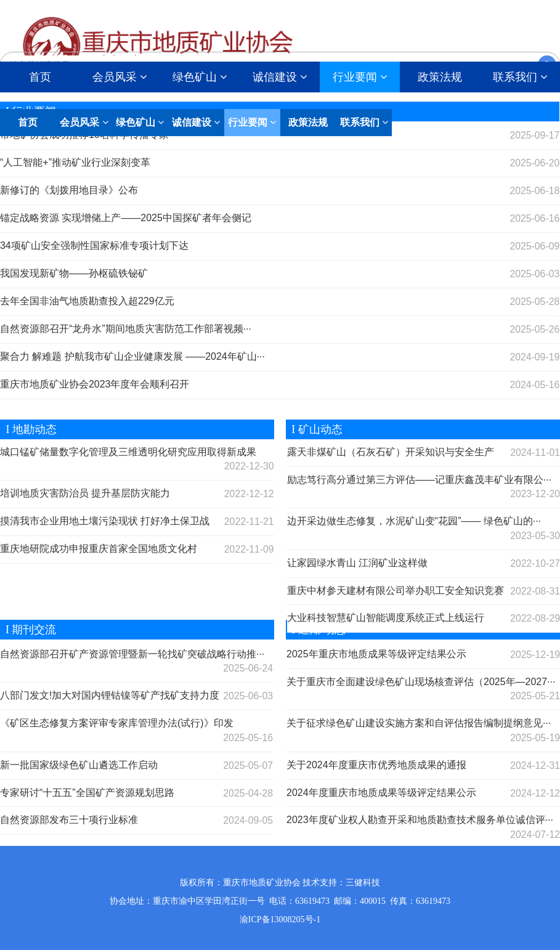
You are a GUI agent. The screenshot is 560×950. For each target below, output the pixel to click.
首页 (40, 77)
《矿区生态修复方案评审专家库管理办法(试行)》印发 (117, 723)
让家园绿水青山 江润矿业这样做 (357, 563)
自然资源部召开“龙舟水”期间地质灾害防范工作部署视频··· (126, 329)
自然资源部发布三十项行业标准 (69, 820)
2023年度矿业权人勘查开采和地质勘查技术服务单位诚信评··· (420, 820)
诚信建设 (280, 77)
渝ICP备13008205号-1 (280, 920)
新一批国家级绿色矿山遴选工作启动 (79, 765)
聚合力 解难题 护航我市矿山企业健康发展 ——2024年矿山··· (132, 356)
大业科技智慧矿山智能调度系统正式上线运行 (386, 618)
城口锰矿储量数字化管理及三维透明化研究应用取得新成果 (128, 452)
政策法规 (440, 77)
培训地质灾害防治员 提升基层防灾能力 (85, 493)
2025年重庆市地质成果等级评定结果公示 (376, 654)
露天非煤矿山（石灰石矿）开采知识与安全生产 (391, 452)
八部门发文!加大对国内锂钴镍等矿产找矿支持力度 (110, 695)
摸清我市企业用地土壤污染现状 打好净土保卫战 (105, 521)
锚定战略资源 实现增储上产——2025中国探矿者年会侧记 (126, 218)
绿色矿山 (200, 77)
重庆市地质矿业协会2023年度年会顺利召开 (95, 384)
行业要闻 (360, 77)
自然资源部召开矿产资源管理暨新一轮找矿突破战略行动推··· (132, 654)
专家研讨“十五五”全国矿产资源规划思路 (87, 793)
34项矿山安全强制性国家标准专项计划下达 (94, 246)
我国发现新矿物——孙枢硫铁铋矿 (74, 273)
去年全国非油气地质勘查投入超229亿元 (87, 301)
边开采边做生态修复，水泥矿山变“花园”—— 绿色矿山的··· (414, 521)
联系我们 (364, 122)
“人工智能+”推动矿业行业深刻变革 (75, 162)
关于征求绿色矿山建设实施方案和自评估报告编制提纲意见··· (419, 723)
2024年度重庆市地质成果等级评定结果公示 (381, 793)
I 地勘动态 (28, 429)
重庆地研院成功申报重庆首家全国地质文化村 (99, 549)
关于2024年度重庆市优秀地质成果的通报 (376, 765)
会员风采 (120, 77)
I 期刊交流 (28, 630)
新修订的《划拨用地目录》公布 (69, 190)
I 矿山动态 (314, 429)
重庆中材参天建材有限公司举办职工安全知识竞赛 (396, 591)
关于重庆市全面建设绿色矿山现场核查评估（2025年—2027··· (421, 682)
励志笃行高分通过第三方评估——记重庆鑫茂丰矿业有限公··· (419, 480)
